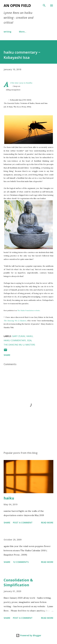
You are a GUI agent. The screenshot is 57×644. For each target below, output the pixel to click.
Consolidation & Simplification (18, 582)
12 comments (21, 562)
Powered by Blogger (29, 635)
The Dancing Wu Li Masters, (15, 321)
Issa (29, 340)
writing (7, 32)
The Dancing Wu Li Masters (19, 345)
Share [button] (7, 355)
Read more (47, 523)
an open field (17, 5)
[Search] (44, 5)
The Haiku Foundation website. (29, 310)
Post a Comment (23, 523)
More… (23, 32)
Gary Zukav (19, 336)
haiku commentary (15, 340)
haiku (29, 336)
